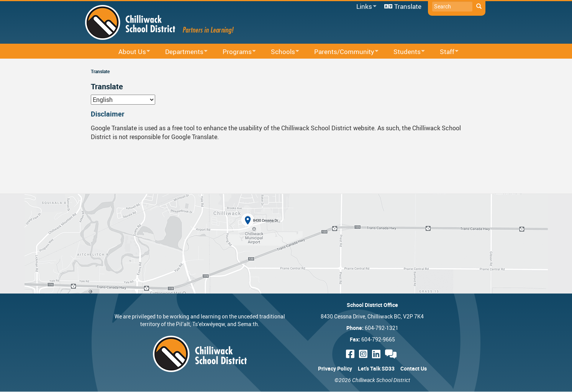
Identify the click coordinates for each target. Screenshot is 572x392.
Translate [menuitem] (408, 6)
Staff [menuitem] (444, 52)
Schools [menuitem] (280, 52)
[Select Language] (123, 100)
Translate (100, 71)
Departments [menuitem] (181, 52)
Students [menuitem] (404, 52)
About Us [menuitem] (129, 52)
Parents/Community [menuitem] (341, 52)
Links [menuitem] (365, 7)
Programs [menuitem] (234, 52)
